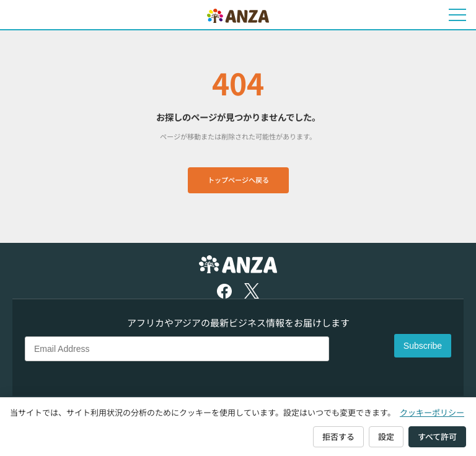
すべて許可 (437, 436)
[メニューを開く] (457, 15)
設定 (386, 436)
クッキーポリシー (432, 412)
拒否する (338, 436)
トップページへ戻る (238, 180)
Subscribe (423, 346)
